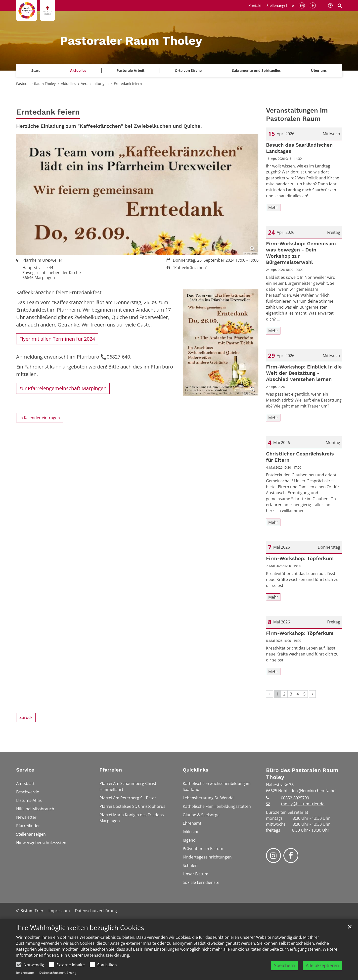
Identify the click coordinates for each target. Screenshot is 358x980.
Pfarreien (111, 770)
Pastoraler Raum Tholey (36, 84)
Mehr (273, 207)
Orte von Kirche (188, 70)
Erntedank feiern (128, 84)
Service (25, 770)
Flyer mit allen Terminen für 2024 (57, 339)
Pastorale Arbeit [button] (131, 70)
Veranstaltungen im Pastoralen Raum (297, 114)
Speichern (284, 965)
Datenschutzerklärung (107, 955)
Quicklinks (196, 770)
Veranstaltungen (95, 84)
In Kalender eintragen (40, 418)
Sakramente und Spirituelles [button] (256, 70)
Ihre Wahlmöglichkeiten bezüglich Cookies (80, 928)
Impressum (25, 973)
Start (36, 70)
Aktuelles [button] (78, 70)
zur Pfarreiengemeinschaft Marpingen (63, 388)
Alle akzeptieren (322, 965)
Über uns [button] (319, 70)
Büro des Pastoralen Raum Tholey (302, 774)
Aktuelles (68, 84)
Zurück (26, 717)
